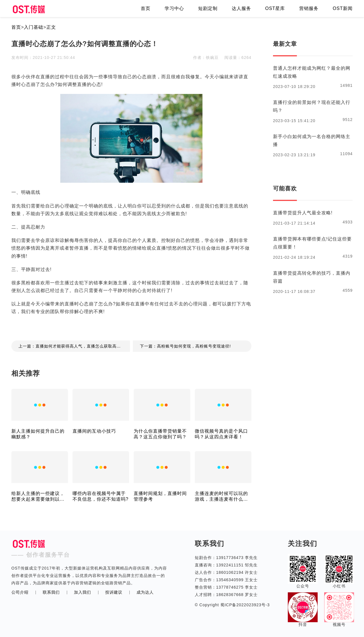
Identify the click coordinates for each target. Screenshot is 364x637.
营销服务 (309, 8)
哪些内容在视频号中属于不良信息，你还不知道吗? (101, 496)
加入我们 (82, 592)
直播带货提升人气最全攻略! (303, 213)
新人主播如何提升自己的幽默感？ (38, 434)
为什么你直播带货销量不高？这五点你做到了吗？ (160, 434)
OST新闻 (343, 8)
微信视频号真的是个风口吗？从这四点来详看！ (221, 434)
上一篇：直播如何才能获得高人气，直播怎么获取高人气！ (74, 346)
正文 (51, 27)
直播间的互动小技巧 (94, 431)
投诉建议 (114, 592)
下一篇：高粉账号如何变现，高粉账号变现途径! (185, 346)
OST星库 (275, 8)
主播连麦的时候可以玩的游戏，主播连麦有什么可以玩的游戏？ (221, 497)
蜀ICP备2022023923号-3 (244, 605)
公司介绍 (20, 592)
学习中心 (174, 8)
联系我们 (51, 592)
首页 (146, 8)
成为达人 (145, 592)
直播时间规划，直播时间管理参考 (160, 496)
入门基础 (34, 27)
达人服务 (241, 8)
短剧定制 (208, 8)
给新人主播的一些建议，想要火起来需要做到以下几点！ (38, 497)
